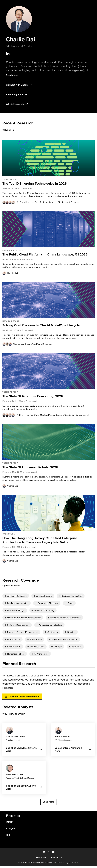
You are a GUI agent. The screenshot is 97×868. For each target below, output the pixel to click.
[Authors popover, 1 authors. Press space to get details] (4, 274)
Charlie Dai (12, 274)
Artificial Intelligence (17, 597)
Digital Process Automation (64, 641)
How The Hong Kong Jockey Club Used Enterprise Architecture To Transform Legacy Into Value (40, 541)
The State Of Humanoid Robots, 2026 (31, 468)
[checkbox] (16, 597)
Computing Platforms (48, 605)
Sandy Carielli (83, 416)
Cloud (70, 605)
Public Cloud (36, 641)
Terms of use (41, 859)
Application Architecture (51, 626)
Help (9, 837)
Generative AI (14, 648)
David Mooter (41, 416)
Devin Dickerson (44, 345)
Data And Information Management (24, 619)
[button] (12, 76)
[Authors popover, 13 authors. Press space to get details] (10, 203)
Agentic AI (76, 648)
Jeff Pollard (72, 203)
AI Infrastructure (44, 597)
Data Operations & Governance (66, 619)
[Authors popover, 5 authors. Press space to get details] (10, 416)
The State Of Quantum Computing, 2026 (33, 397)
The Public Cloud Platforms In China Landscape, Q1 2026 (46, 255)
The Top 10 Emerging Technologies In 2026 (35, 184)
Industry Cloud (37, 648)
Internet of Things (16, 612)
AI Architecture (41, 655)
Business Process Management (22, 634)
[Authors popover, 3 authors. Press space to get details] (7, 345)
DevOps (71, 634)
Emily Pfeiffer (41, 203)
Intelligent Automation (18, 605)
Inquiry (10, 824)
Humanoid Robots (16, 655)
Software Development (18, 626)
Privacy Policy (56, 859)
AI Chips (58, 648)
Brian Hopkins (27, 203)
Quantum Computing (44, 612)
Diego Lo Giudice (57, 203)
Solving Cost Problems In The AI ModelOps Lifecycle (42, 326)
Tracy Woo (30, 345)
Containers (53, 634)
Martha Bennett (56, 416)
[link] (49, 184)
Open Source (14, 641)
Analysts (11, 830)
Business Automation (72, 597)
